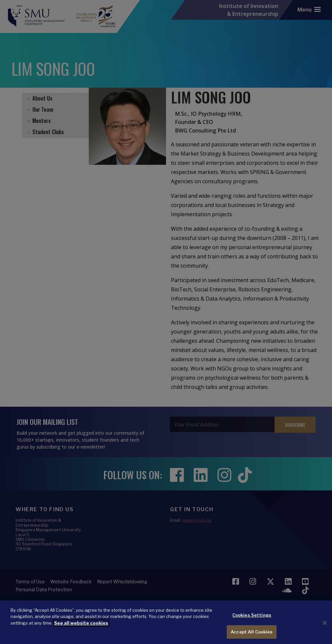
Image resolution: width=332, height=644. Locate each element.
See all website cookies (81, 628)
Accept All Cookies (252, 637)
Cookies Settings (252, 620)
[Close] (325, 628)
